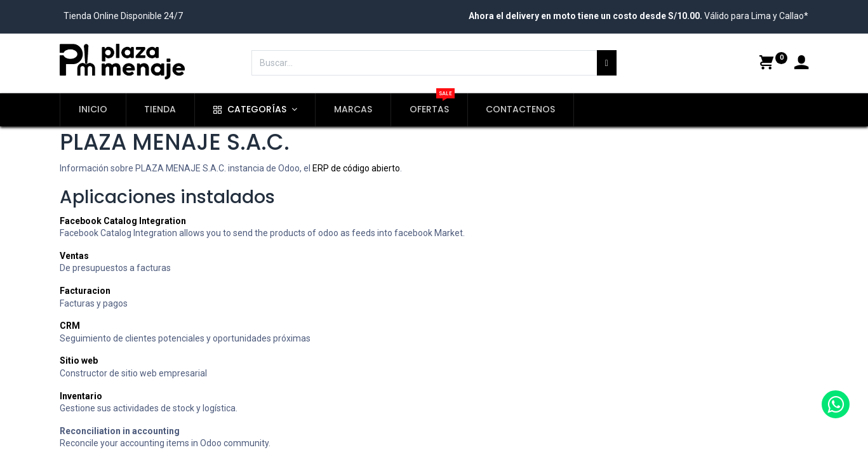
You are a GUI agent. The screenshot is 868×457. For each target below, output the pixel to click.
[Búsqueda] (607, 63)
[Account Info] (801, 64)
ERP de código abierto (356, 168)
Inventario (81, 396)
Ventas (74, 256)
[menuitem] (93, 110)
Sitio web (79, 361)
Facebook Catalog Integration (123, 221)
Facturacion (85, 291)
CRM (70, 326)
